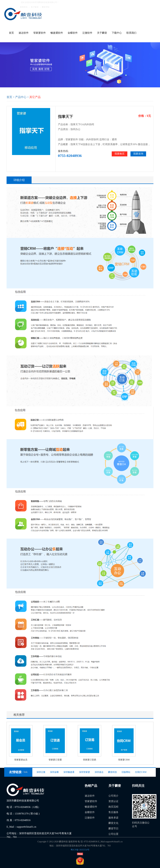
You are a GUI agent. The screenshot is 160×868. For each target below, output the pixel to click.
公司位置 (113, 834)
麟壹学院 (46, 7)
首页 (11, 33)
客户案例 (35, 7)
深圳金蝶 (54, 772)
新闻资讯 (24, 7)
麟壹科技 (112, 772)
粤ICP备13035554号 (80, 850)
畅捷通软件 (57, 33)
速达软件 (24, 33)
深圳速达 (99, 772)
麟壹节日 (113, 828)
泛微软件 (87, 33)
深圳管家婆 (85, 772)
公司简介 (113, 796)
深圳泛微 (41, 772)
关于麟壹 (102, 33)
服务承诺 (113, 818)
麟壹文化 (113, 823)
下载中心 (117, 33)
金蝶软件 (73, 33)
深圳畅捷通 (69, 772)
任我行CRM (141, 772)
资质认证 (113, 801)
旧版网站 (126, 772)
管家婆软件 (40, 33)
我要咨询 (138, 154)
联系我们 (131, 33)
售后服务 (113, 812)
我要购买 (120, 154)
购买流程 (113, 807)
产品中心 (21, 97)
